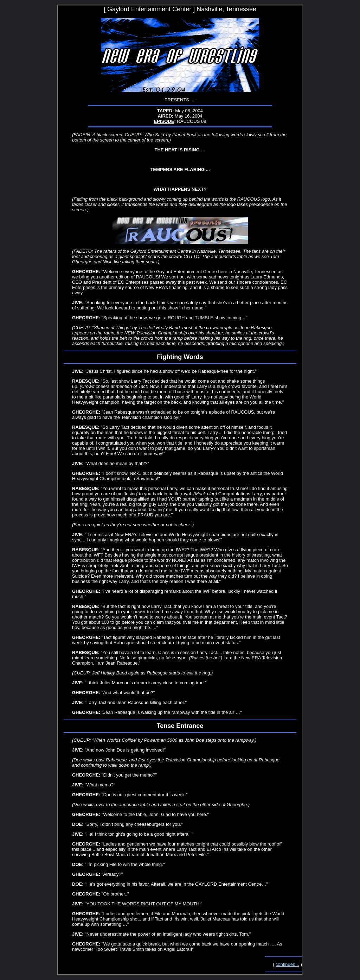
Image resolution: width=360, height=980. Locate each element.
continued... (287, 964)
